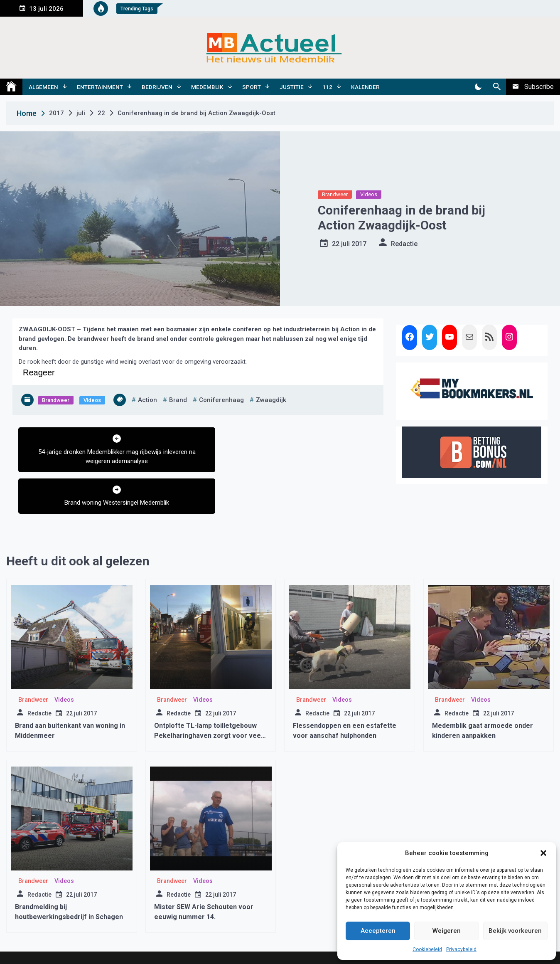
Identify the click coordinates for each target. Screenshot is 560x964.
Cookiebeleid (427, 949)
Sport (252, 87)
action (147, 400)
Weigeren (447, 931)
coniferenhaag (221, 400)
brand (178, 400)
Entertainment (100, 87)
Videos (369, 194)
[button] (543, 853)
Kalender (365, 87)
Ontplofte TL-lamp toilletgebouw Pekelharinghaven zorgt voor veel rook (208, 706)
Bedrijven (157, 87)
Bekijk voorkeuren (515, 931)
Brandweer (335, 194)
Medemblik (207, 87)
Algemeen (43, 87)
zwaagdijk (271, 400)
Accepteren (378, 931)
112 (327, 87)
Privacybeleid (461, 949)
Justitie (292, 87)
